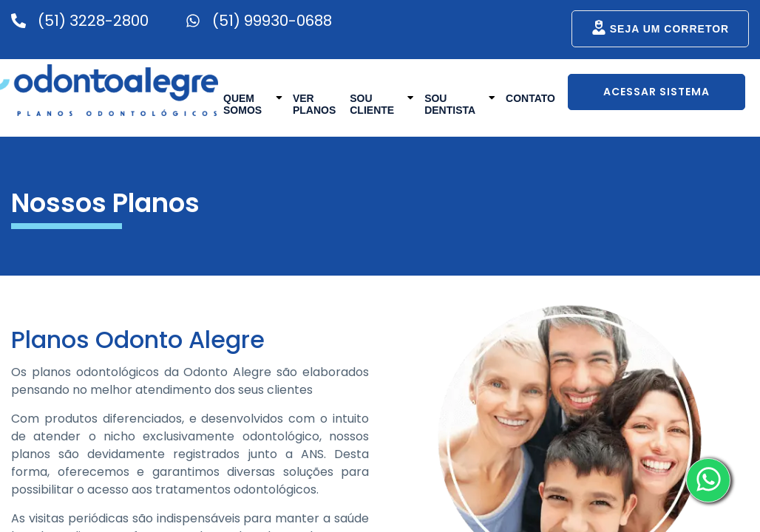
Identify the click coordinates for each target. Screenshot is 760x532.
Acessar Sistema (656, 92)
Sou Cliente (382, 103)
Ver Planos (314, 104)
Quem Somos (253, 103)
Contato (530, 98)
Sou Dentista (460, 103)
